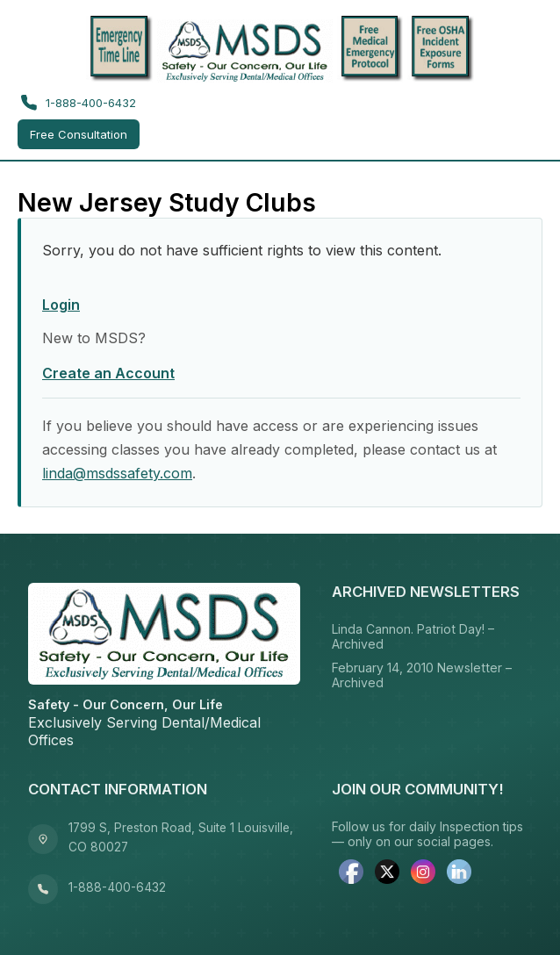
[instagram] (423, 873)
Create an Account (108, 373)
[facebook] (351, 873)
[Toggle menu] (523, 122)
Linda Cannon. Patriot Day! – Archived (413, 636)
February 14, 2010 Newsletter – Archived (422, 675)
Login (61, 305)
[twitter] (387, 873)
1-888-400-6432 (79, 103)
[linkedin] (459, 873)
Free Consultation (79, 134)
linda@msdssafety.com (117, 473)
